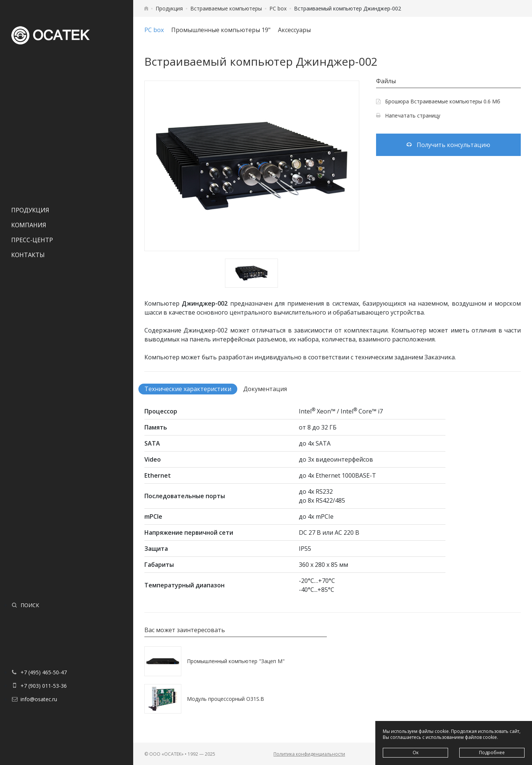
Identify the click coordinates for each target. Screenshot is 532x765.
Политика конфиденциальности (309, 754)
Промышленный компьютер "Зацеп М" (236, 661)
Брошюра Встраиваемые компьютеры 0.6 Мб (438, 101)
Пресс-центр (32, 240)
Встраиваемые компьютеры (226, 8)
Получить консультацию (448, 145)
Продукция (30, 210)
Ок (416, 752)
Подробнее (492, 752)
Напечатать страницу (408, 115)
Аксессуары (294, 30)
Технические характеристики (188, 389)
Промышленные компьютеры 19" (221, 30)
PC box (278, 8)
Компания (29, 225)
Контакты (28, 255)
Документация (265, 389)
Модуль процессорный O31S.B (226, 699)
